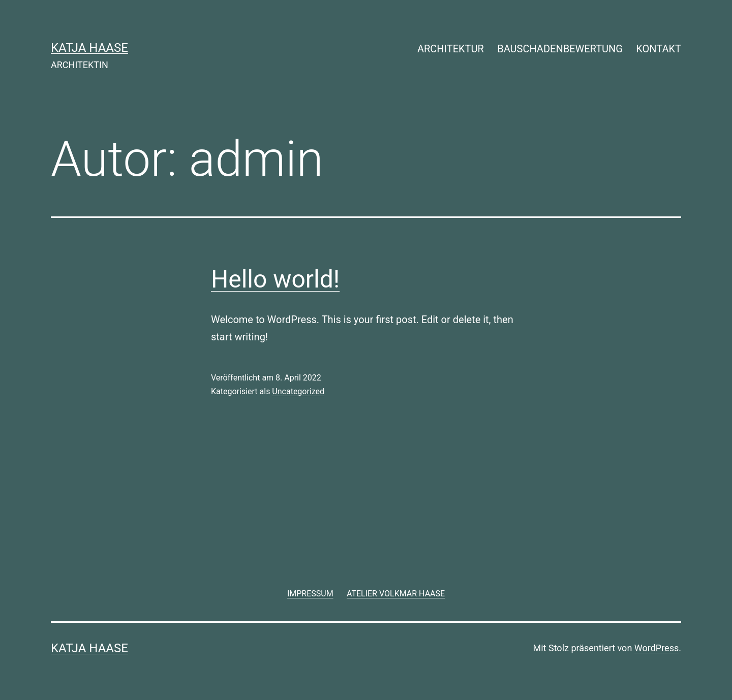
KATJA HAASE (89, 48)
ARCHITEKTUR (451, 49)
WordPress (657, 648)
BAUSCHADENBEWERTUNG (560, 49)
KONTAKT (659, 49)
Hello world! (275, 279)
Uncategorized (298, 391)
